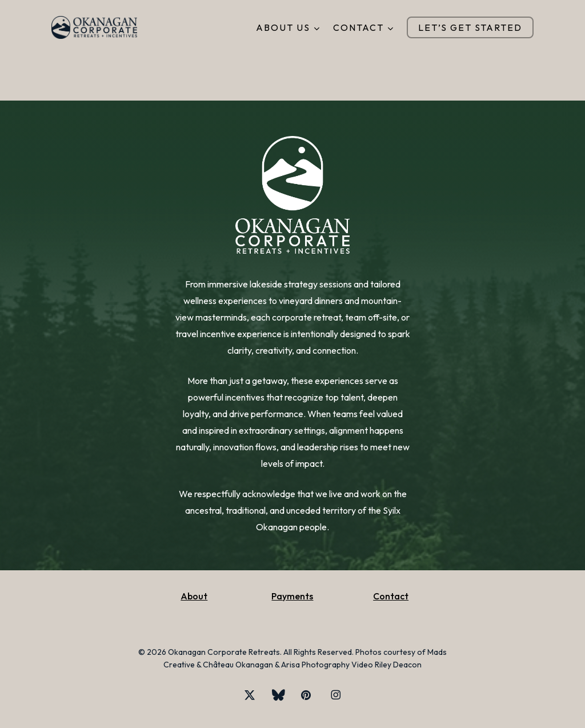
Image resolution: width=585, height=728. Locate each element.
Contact (391, 596)
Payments (292, 596)
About (194, 596)
